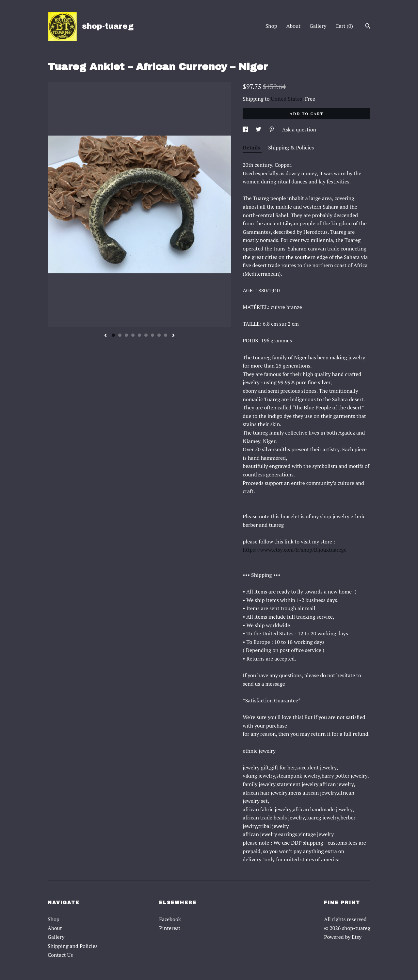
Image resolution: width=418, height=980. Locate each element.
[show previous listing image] (105, 336)
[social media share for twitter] (259, 129)
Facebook (170, 919)
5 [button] (139, 335)
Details (252, 147)
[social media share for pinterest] (272, 129)
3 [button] (126, 335)
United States (287, 99)
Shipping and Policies (73, 946)
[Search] (368, 27)
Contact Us (60, 955)
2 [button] (120, 335)
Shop (271, 26)
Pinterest (170, 928)
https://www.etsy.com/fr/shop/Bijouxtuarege (295, 550)
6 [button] (146, 335)
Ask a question (299, 129)
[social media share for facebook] (246, 129)
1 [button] (113, 335)
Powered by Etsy (343, 937)
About (294, 26)
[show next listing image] (173, 336)
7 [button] (153, 335)
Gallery (318, 26)
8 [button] (159, 335)
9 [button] (166, 335)
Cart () (344, 26)
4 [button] (133, 335)
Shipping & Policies (291, 147)
